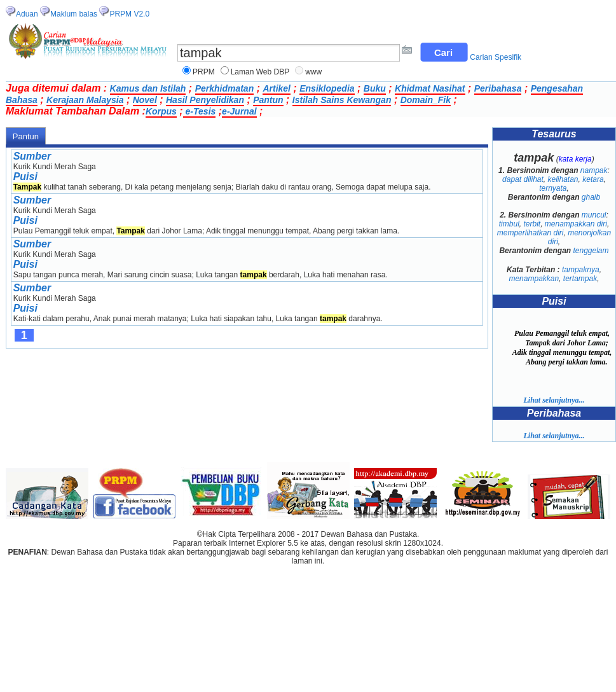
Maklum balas (74, 14)
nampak (594, 170)
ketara (593, 179)
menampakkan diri (576, 224)
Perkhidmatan (225, 88)
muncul (594, 215)
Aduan (27, 14)
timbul (509, 224)
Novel (145, 100)
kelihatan (563, 179)
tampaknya (581, 270)
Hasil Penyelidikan (205, 100)
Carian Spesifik (496, 57)
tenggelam (591, 251)
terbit (532, 224)
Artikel (277, 88)
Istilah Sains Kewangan (342, 100)
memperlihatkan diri (530, 233)
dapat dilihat (523, 179)
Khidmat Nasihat (430, 88)
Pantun (268, 100)
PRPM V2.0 (129, 14)
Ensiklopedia (327, 88)
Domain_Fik (426, 100)
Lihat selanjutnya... (554, 400)
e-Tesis (200, 111)
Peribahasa (498, 88)
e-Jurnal (239, 111)
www (313, 72)
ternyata (553, 188)
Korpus (161, 111)
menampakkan (534, 279)
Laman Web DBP (260, 72)
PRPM (204, 72)
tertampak (580, 279)
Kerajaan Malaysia (85, 100)
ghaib (591, 197)
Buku (375, 88)
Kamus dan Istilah (148, 88)
